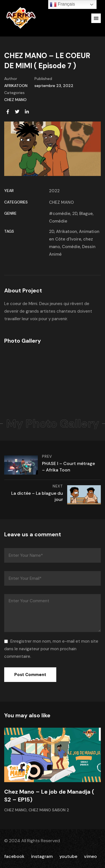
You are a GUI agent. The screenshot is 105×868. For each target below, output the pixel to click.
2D (75, 214)
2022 (54, 191)
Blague (86, 214)
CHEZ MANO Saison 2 (49, 810)
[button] (96, 18)
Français (62, 4)
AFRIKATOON (16, 86)
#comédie (60, 214)
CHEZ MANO (15, 100)
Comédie (58, 221)
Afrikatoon (66, 232)
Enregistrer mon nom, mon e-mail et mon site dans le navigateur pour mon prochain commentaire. (51, 649)
